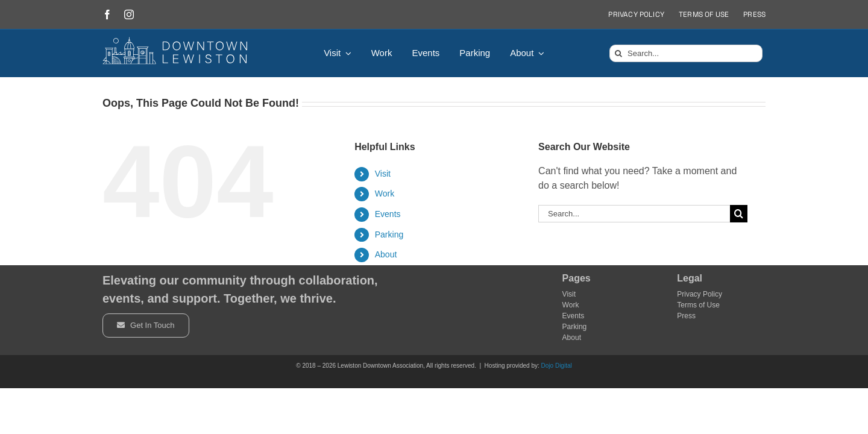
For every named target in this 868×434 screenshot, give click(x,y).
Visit (383, 174)
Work (385, 193)
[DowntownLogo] (175, 41)
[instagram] (129, 14)
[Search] (618, 53)
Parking (389, 234)
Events (388, 214)
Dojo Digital (557, 366)
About (386, 254)
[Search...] (686, 53)
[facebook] (107, 14)
